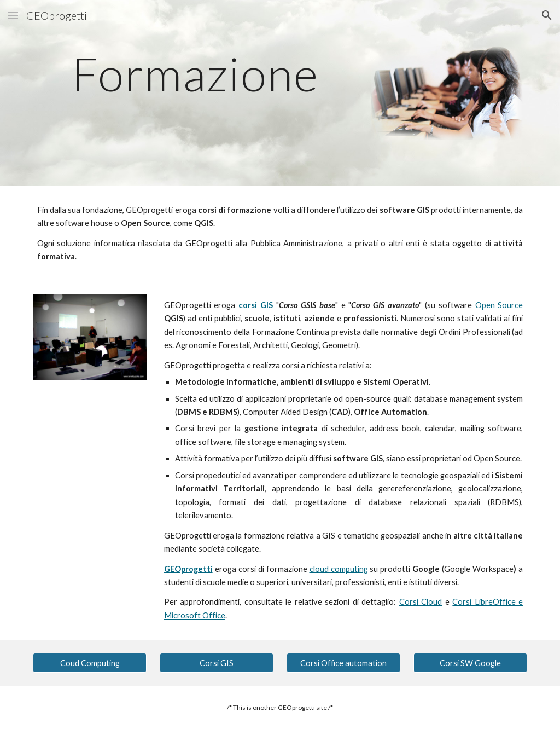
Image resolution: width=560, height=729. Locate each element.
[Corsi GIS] (217, 663)
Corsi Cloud (421, 602)
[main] (196, 74)
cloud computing (339, 569)
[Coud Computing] (90, 663)
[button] (13, 15)
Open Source (499, 305)
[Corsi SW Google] (471, 663)
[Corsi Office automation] (344, 663)
